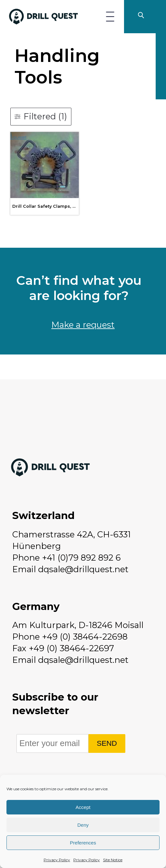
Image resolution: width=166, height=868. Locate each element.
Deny (83, 825)
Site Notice (113, 860)
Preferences (83, 843)
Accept (83, 807)
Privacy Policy (57, 860)
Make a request (83, 325)
